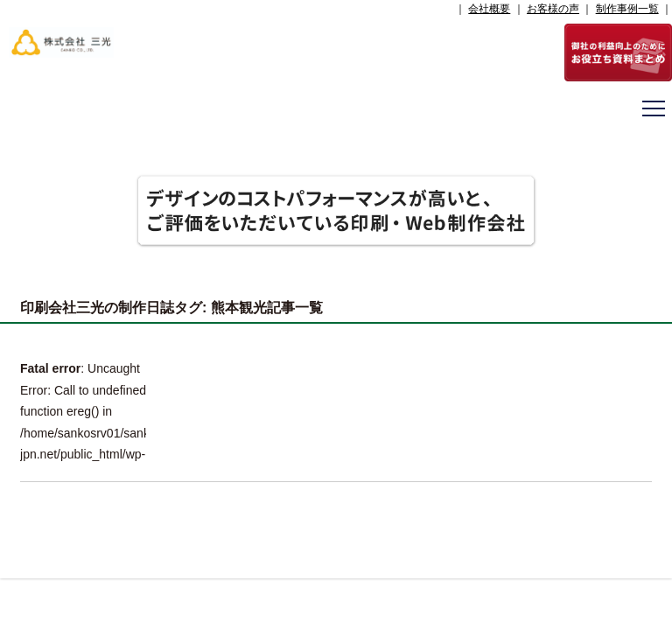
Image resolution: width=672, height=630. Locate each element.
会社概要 (489, 9)
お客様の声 (553, 9)
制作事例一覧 (627, 9)
